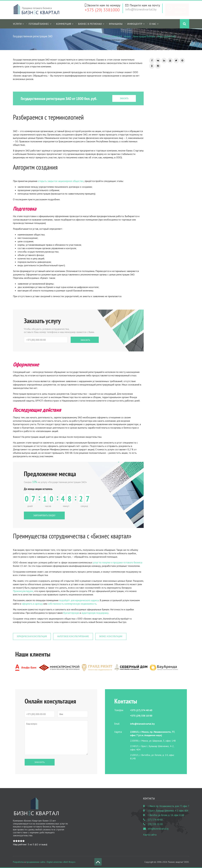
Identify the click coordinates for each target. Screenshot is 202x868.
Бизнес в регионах (90, 24)
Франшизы (116, 24)
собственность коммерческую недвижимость (72, 604)
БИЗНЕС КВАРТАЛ (112, 36)
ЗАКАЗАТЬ (124, 98)
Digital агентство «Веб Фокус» (61, 862)
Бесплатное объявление (180, 10)
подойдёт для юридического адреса (79, 600)
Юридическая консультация (32, 636)
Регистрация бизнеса (144, 36)
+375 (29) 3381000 (102, 10)
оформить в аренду (32, 604)
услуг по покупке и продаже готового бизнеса (117, 562)
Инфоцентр (135, 24)
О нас (153, 24)
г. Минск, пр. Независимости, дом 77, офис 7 (169, 806)
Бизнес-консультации (111, 636)
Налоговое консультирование (73, 636)
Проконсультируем (23, 591)
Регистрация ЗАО (166, 36)
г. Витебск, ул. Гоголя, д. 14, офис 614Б (166, 815)
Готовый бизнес (39, 24)
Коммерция (63, 24)
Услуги (17, 24)
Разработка (18, 862)
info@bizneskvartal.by (141, 9)
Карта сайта (150, 835)
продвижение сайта (36, 862)
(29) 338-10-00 (155, 824)
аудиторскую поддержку (95, 613)
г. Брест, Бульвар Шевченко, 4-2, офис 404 (168, 811)
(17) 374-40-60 (155, 820)
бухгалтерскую (71, 613)
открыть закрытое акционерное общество (61, 181)
